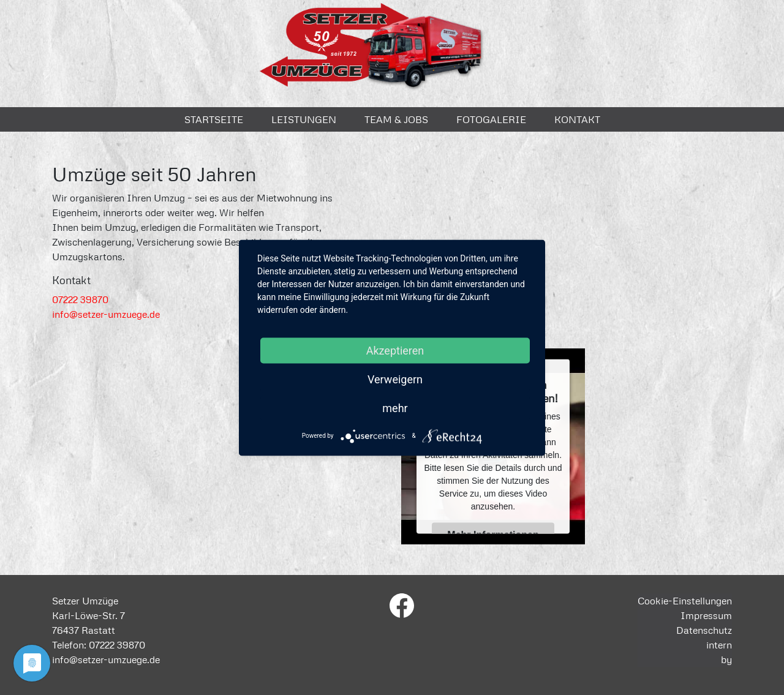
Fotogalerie (491, 119)
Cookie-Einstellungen (685, 601)
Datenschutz (704, 630)
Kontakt (577, 119)
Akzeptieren (395, 350)
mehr (395, 408)
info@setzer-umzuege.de (106, 314)
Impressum (706, 615)
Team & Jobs (396, 119)
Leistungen (304, 119)
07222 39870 (80, 299)
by (726, 659)
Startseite (214, 119)
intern (719, 645)
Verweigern (395, 379)
